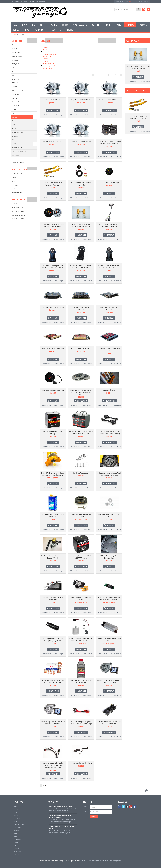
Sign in (31, 2)
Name (85, 807)
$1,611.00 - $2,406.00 (18, 211)
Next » (97, 75)
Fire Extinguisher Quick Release (81, 763)
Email (85, 811)
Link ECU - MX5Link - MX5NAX (53, 307)
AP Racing (15, 185)
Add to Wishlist (46, 115)
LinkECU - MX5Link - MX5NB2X (53, 349)
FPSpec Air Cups (109, 390)
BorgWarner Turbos (18, 148)
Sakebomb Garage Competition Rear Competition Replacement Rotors (81, 392)
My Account (24, 2)
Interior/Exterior (16, 155)
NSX (13, 75)
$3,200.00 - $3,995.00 (18, 219)
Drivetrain (15, 140)
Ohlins (14, 177)
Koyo (13, 181)
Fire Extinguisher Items (19, 151)
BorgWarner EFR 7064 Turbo (109, 100)
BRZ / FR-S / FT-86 (18, 91)
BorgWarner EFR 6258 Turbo (81, 141)
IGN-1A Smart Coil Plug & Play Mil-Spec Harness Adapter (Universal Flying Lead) (53, 765)
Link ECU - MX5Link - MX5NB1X (81, 349)
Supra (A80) (15, 102)
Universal (15, 117)
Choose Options (54, 111)
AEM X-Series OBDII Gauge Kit (53, 390)
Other (14, 113)
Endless (14, 189)
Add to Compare (59, 115)
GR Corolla (15, 83)
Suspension (15, 60)
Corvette (14, 87)
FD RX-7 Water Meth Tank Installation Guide (61, 827)
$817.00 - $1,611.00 (18, 207)
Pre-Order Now (110, 732)
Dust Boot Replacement (81, 473)
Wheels (14, 110)
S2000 (14, 72)
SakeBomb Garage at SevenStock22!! (61, 806)
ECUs (14, 125)
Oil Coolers (15, 49)
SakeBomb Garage (18, 174)
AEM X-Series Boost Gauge (109, 183)
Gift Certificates (15, 2)
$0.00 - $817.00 (17, 204)
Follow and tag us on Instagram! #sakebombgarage (104, 861)
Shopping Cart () (142, 2)
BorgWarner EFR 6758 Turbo (53, 141)
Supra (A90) (15, 106)
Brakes (14, 45)
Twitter (123, 807)
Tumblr (127, 807)
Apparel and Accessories (19, 159)
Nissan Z (14, 98)
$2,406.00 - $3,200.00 (18, 215)
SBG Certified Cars (18, 56)
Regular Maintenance (18, 132)
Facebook (120, 807)
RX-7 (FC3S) (16, 64)
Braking (14, 121)
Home (15, 34)
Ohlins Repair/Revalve (19, 163)
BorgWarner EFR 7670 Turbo (81, 100)
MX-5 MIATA (16, 79)
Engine (14, 144)
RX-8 (13, 68)
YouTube (131, 807)
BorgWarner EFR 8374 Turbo (53, 100)
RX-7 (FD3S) (16, 53)
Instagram (135, 807)
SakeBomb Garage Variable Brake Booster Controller (60, 816)
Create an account (40, 2)
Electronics (15, 129)
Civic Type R (16, 94)
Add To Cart (54, 194)
